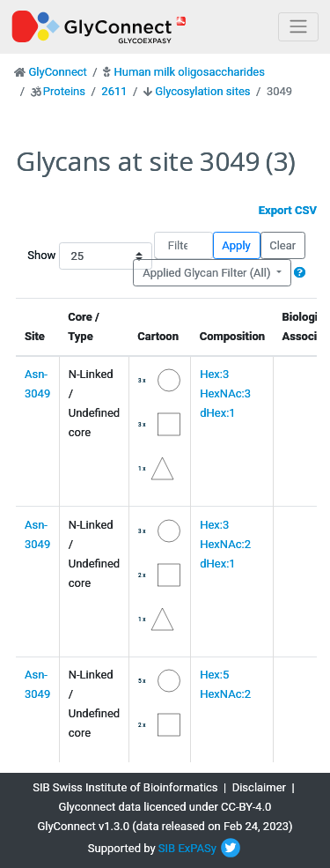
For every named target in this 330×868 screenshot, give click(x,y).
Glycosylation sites (202, 91)
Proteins (64, 91)
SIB (167, 848)
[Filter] (183, 245)
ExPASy (197, 848)
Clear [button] (282, 245)
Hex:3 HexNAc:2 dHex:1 (225, 544)
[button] (300, 273)
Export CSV (288, 210)
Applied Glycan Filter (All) (208, 273)
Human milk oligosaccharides (189, 72)
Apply (236, 245)
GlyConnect (57, 72)
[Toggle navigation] (298, 27)
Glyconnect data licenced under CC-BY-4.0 (165, 807)
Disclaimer (259, 787)
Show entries (74, 256)
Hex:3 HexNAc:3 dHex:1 (225, 393)
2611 (114, 91)
